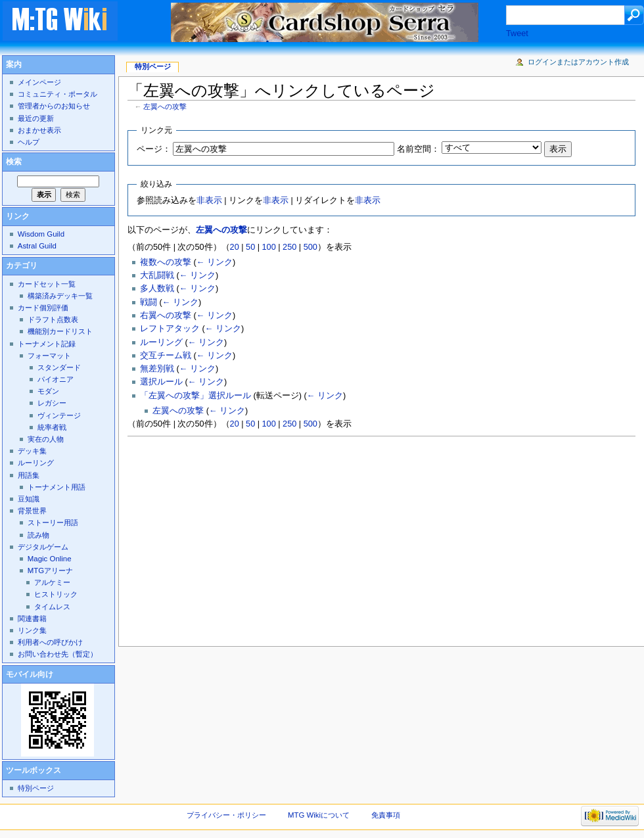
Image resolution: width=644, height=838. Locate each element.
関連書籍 (32, 618)
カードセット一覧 (47, 284)
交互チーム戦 (166, 356)
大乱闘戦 (157, 275)
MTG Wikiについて (319, 815)
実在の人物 (46, 439)
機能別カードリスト (60, 331)
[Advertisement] (299, 538)
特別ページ (153, 66)
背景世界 (32, 511)
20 (235, 247)
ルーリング (161, 342)
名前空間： (418, 149)
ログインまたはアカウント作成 (578, 62)
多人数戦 (157, 289)
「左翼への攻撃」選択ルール (195, 396)
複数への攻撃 (166, 262)
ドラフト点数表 (53, 319)
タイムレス (52, 607)
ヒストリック (56, 594)
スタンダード (59, 367)
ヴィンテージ (59, 415)
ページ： (154, 149)
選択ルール (161, 382)
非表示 (209, 200)
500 (310, 247)
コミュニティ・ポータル (57, 94)
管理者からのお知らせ (54, 106)
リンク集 (32, 630)
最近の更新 (36, 118)
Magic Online (50, 559)
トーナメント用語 (57, 487)
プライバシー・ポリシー (226, 815)
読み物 (38, 535)
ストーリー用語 (53, 523)
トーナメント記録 (47, 344)
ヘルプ (29, 142)
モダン (48, 391)
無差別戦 (157, 369)
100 (269, 247)
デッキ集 (32, 451)
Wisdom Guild (41, 234)
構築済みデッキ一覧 (60, 296)
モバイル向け (30, 674)
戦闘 (149, 302)
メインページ (39, 82)
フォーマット (49, 356)
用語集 (29, 475)
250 (289, 247)
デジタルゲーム (43, 547)
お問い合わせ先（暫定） (57, 654)
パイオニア (56, 379)
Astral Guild (37, 246)
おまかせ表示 (39, 130)
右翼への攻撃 (166, 315)
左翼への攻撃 (165, 106)
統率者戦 (52, 427)
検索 (14, 162)
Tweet (517, 34)
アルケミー (52, 582)
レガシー (52, 403)
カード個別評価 (43, 308)
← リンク (215, 262)
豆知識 (29, 499)
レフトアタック (170, 329)
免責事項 (386, 815)
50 (250, 247)
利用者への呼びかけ (50, 642)
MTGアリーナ (50, 570)
